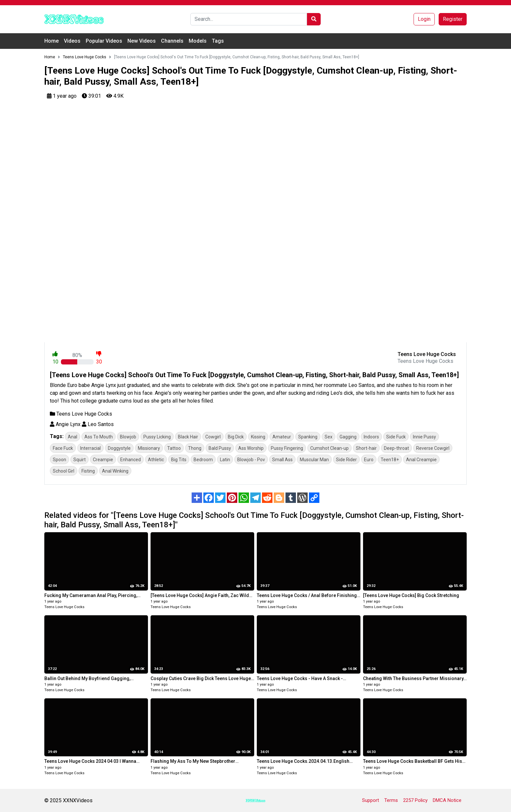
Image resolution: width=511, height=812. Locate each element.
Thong (195, 448)
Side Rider (346, 460)
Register (453, 19)
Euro (369, 460)
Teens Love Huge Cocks (81, 414)
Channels (172, 41)
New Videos (142, 41)
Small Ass (282, 460)
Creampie (103, 460)
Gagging (348, 437)
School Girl (64, 471)
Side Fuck (396, 437)
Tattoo (174, 448)
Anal (73, 437)
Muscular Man (314, 460)
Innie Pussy (424, 437)
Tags (218, 41)
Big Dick (236, 437)
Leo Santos (98, 424)
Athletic (156, 460)
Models (198, 41)
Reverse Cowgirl (433, 448)
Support (371, 800)
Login (424, 19)
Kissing (258, 437)
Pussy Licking (157, 437)
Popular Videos (104, 41)
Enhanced (131, 460)
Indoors (371, 437)
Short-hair (366, 448)
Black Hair (188, 437)
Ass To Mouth (99, 437)
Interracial (90, 448)
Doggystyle (119, 448)
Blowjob (128, 437)
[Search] (249, 19)
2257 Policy (415, 800)
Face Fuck (63, 448)
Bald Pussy (220, 448)
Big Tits (179, 460)
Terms (391, 800)
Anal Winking (115, 471)
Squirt (80, 460)
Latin (225, 460)
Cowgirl (213, 437)
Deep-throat (396, 448)
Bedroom (203, 460)
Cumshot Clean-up (329, 448)
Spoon (59, 460)
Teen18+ (390, 460)
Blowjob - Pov (251, 460)
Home (51, 41)
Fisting (88, 471)
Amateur (282, 437)
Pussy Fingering (287, 448)
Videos (72, 41)
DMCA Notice (447, 800)
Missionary (149, 448)
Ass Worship (251, 448)
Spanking (308, 437)
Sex (328, 437)
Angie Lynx (65, 424)
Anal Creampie (421, 460)
